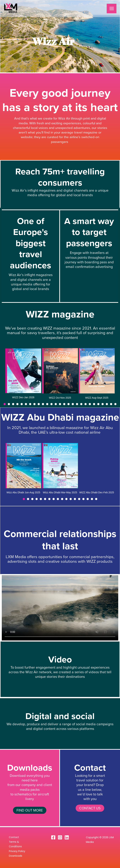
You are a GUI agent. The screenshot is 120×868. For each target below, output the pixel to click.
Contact (14, 837)
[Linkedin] (67, 837)
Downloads (16, 856)
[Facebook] (53, 837)
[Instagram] (60, 837)
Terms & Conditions (15, 844)
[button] (5, 404)
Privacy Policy (17, 851)
